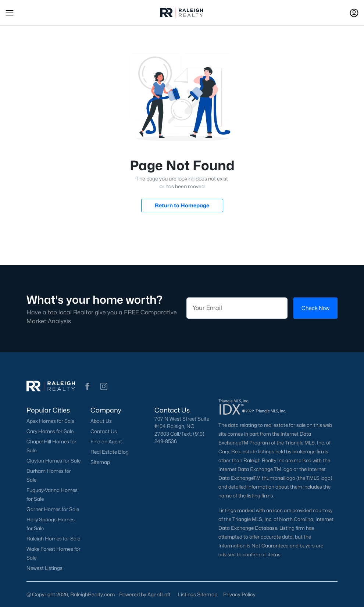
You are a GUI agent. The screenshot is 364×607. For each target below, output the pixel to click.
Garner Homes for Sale (53, 509)
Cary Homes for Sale (50, 431)
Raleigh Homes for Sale (53, 539)
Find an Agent (106, 442)
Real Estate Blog (110, 452)
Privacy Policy (239, 594)
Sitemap (100, 462)
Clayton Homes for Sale (53, 461)
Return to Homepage (182, 205)
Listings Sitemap (198, 594)
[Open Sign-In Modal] (354, 13)
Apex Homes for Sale (50, 421)
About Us (101, 421)
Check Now (315, 308)
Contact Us (104, 431)
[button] (10, 13)
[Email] (237, 308)
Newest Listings (44, 568)
